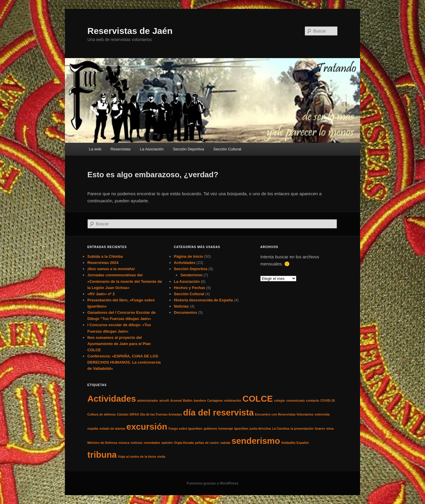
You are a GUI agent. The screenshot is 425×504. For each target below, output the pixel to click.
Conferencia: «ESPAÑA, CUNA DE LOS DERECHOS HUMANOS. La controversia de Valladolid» (124, 362)
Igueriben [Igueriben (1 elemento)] (241, 429)
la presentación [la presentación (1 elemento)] (302, 429)
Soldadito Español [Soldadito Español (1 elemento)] (295, 443)
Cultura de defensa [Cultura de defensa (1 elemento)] (102, 414)
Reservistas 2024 (103, 263)
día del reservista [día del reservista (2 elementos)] (218, 412)
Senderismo (191, 275)
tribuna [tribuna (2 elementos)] (102, 455)
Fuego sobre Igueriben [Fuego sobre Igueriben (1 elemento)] (185, 429)
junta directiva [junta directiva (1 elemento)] (260, 429)
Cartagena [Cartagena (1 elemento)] (215, 400)
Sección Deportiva (189, 149)
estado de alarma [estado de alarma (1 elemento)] (112, 429)
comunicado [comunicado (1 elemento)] (296, 400)
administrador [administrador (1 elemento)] (148, 400)
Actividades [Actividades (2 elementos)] (112, 399)
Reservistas (121, 149)
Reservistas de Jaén (130, 31)
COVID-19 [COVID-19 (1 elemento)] (327, 400)
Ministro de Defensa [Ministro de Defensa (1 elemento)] (102, 443)
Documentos (185, 312)
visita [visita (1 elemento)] (161, 457)
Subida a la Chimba (105, 256)
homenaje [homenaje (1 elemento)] (226, 429)
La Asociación (152, 149)
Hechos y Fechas (189, 288)
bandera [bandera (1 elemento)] (200, 400)
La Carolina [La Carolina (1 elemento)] (281, 429)
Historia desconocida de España (203, 300)
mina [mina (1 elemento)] (330, 429)
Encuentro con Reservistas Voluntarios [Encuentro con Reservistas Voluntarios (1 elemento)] (284, 414)
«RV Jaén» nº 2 (101, 294)
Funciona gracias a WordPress (212, 483)
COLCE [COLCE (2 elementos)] (258, 399)
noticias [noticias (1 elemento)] (136, 443)
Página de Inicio (188, 256)
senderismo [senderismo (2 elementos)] (256, 441)
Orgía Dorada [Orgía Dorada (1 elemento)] (184, 443)
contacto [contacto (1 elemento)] (313, 400)
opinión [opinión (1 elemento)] (167, 443)
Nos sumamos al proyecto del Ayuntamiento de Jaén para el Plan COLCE (119, 344)
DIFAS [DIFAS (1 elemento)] (134, 414)
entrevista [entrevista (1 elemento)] (322, 414)
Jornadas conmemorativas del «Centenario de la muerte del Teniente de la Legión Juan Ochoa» (125, 281)
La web (95, 149)
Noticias (181, 306)
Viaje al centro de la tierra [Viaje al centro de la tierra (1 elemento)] (137, 457)
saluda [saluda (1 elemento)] (225, 443)
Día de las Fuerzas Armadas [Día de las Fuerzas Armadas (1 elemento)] (161, 414)
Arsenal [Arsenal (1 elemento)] (176, 400)
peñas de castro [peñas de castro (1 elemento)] (207, 443)
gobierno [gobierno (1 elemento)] (210, 429)
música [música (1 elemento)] (124, 443)
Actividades (185, 263)
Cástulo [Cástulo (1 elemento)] (123, 414)
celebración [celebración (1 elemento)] (232, 400)
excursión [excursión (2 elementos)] (147, 427)
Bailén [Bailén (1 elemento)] (188, 400)
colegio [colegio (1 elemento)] (279, 400)
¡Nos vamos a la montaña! (111, 269)
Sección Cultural (227, 149)
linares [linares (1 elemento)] (320, 429)
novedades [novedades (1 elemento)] (152, 443)
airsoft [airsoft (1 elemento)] (164, 400)
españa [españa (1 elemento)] (93, 429)
